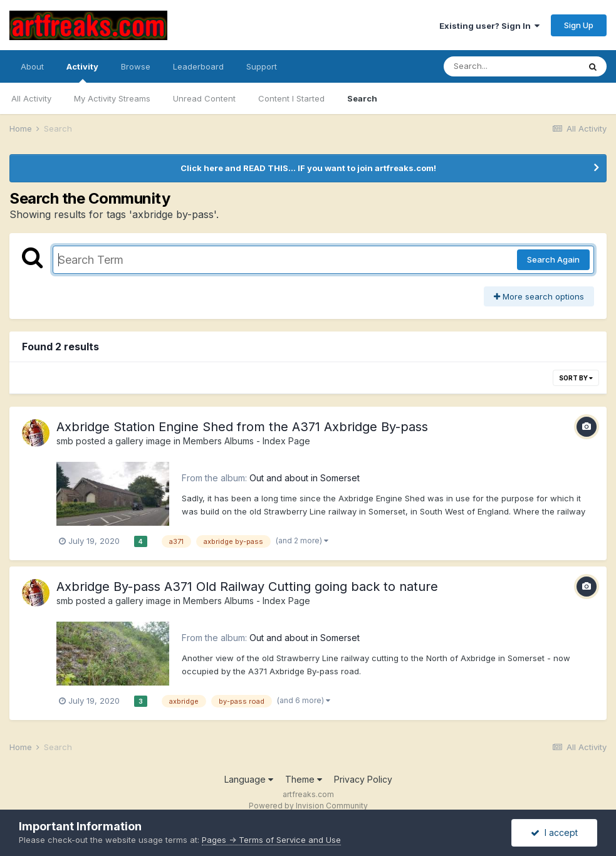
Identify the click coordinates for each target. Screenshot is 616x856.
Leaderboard (198, 66)
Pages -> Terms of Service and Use (271, 840)
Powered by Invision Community (308, 806)
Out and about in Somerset (305, 478)
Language (249, 779)
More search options (539, 296)
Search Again (553, 259)
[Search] (511, 66)
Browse (136, 66)
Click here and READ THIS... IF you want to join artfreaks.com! (308, 168)
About (32, 66)
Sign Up (579, 25)
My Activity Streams (112, 98)
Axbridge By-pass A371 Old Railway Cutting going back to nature (247, 587)
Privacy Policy (363, 779)
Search (362, 98)
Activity (82, 72)
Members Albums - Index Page (247, 441)
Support (262, 66)
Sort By (576, 378)
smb (65, 441)
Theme (304, 779)
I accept (554, 833)
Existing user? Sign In (489, 26)
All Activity (31, 98)
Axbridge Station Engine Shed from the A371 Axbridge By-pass (242, 427)
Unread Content (204, 98)
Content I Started (291, 98)
